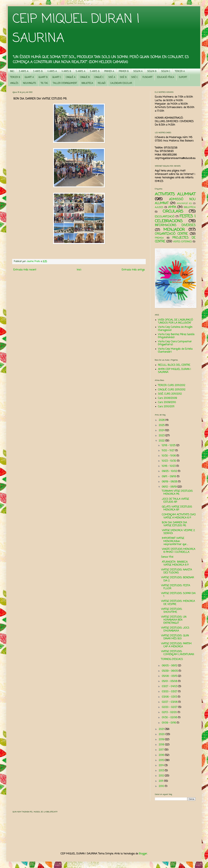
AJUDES (159, 207)
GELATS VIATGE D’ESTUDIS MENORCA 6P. (177, 508)
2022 (162, 441)
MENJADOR (174, 230)
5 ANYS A (80, 71)
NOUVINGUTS (29, 83)
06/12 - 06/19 (170, 487)
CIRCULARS (173, 211)
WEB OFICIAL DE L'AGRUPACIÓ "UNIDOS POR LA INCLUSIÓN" (175, 321)
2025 (162, 425)
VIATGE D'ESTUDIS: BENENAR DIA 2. (178, 579)
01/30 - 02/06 (170, 718)
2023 (162, 436)
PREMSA (159, 238)
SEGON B (152, 71)
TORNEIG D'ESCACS (172, 659)
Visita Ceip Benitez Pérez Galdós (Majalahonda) (176, 336)
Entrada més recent (25, 270)
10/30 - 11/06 (169, 456)
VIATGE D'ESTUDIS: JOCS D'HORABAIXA (175, 629)
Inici (79, 270)
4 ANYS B (66, 71)
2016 (162, 755)
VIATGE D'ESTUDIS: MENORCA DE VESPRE (178, 603)
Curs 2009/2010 (167, 402)
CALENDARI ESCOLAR (121, 83)
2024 (162, 431)
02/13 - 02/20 (170, 712)
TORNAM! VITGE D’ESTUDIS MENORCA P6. (177, 493)
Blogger (143, 854)
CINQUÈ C (99, 77)
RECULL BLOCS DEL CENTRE (174, 365)
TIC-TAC (44, 83)
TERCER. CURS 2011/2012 (172, 385)
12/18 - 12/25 (169, 446)
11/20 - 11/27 (169, 451)
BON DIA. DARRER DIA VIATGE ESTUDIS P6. (174, 524)
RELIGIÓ (102, 83)
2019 (162, 740)
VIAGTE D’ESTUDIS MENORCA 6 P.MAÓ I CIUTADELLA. (178, 551)
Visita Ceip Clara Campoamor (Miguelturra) (175, 343)
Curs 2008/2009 (167, 398)
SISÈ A (112, 77)
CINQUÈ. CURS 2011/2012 (172, 390)
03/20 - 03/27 (170, 692)
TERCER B (15, 77)
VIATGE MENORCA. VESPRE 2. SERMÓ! (178, 532)
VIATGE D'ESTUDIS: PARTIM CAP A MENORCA (176, 645)
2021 (162, 729)
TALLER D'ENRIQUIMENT (65, 83)
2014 (162, 766)
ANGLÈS (14, 83)
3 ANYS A (24, 71)
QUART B (43, 77)
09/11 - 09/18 (169, 477)
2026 (162, 420)
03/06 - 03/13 (170, 697)
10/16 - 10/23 (169, 466)
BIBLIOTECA (87, 83)
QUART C (57, 77)
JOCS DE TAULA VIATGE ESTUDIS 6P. (175, 501)
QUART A (29, 77)
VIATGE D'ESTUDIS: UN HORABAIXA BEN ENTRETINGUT (174, 620)
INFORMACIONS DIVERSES (175, 225)
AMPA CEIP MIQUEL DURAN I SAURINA (174, 371)
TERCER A (180, 71)
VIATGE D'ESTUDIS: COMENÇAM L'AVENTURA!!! (178, 653)
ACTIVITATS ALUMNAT (175, 194)
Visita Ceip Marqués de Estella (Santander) (175, 351)
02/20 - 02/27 (170, 707)
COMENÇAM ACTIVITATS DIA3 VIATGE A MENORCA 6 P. (178, 516)
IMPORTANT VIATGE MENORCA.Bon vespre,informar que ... (175, 541)
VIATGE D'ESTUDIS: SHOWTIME (172, 611)
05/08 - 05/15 (170, 676)
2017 (162, 750)
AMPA (172, 207)
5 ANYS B (95, 71)
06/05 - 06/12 (170, 666)
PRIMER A (109, 71)
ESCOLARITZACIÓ (165, 217)
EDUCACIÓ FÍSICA (166, 77)
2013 (162, 771)
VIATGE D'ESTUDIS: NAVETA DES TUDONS (176, 571)
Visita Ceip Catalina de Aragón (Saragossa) (175, 329)
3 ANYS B (38, 71)
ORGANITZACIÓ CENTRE (171, 234)
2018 (162, 745)
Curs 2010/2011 (166, 407)
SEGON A (138, 71)
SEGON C (166, 71)
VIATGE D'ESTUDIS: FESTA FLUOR (176, 587)
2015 (162, 760)
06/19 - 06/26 (170, 482)
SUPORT (183, 77)
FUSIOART (147, 77)
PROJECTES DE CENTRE (175, 240)
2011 (161, 781)
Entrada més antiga (133, 270)
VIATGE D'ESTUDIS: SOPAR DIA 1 (178, 595)
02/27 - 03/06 (170, 702)
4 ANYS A (52, 71)
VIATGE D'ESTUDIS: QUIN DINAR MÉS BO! (175, 637)
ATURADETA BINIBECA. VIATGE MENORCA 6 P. (175, 564)
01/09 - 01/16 (169, 723)
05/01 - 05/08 (170, 681)
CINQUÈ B (85, 77)
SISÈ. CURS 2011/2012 (170, 394)
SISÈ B (123, 77)
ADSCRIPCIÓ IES (184, 204)
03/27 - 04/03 (170, 687)
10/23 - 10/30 (169, 461)
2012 (162, 776)
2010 (162, 786)
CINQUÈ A (71, 77)
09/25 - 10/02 (170, 471)
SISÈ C (134, 77)
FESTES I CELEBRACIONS (175, 219)
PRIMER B (124, 71)
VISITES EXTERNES (182, 242)
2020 (162, 734)
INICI (12, 71)
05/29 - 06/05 (170, 671)
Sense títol (167, 557)
